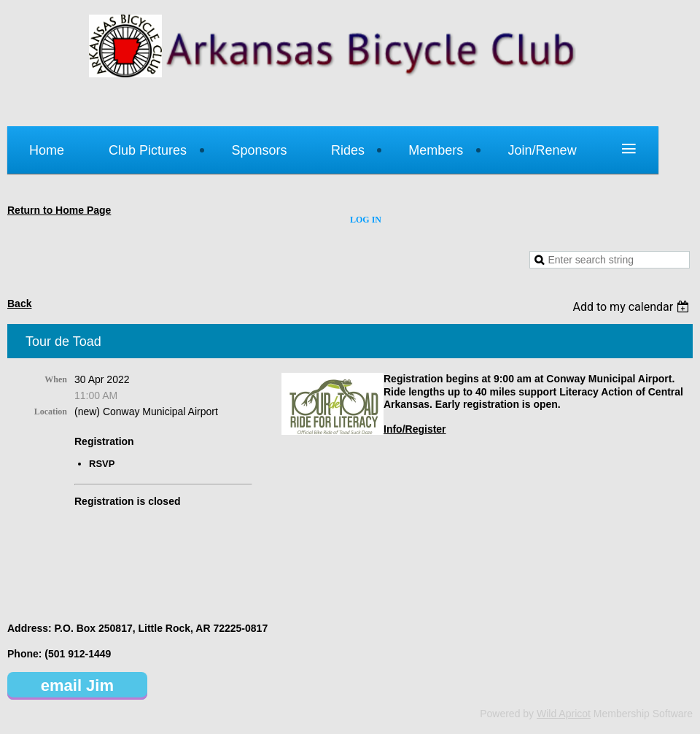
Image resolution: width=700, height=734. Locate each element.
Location (51, 412)
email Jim (77, 685)
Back (19, 304)
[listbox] (633, 307)
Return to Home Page (59, 210)
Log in (366, 220)
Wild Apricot (564, 714)
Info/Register (415, 429)
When (56, 379)
